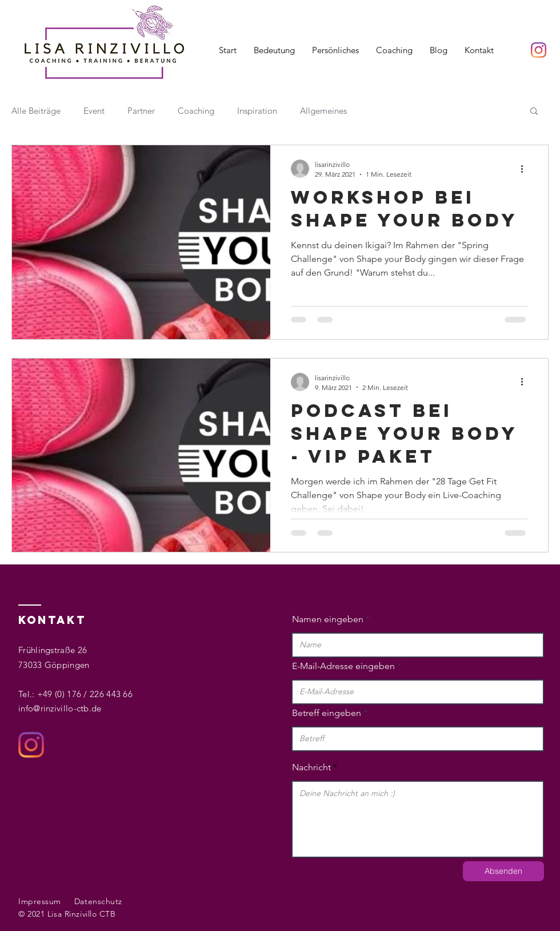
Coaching (196, 111)
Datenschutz (98, 901)
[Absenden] (503, 871)
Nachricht (311, 767)
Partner (141, 111)
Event (94, 111)
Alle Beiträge (36, 111)
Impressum (40, 901)
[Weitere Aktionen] (526, 169)
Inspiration (257, 111)
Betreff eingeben (327, 713)
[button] (534, 112)
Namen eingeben (328, 619)
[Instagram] (539, 50)
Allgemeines (323, 111)
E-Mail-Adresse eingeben (343, 666)
